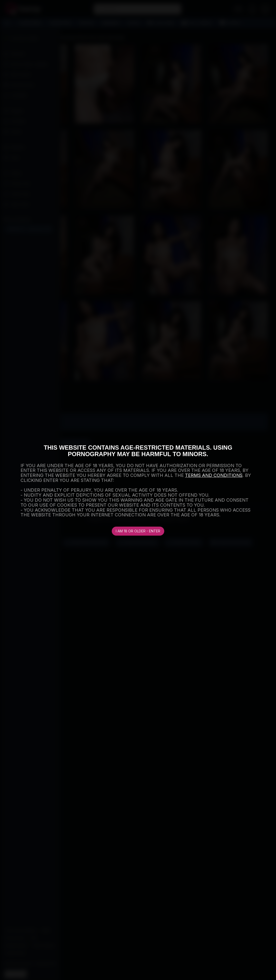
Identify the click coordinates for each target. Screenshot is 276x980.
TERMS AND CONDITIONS (214, 475)
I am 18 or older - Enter (138, 531)
